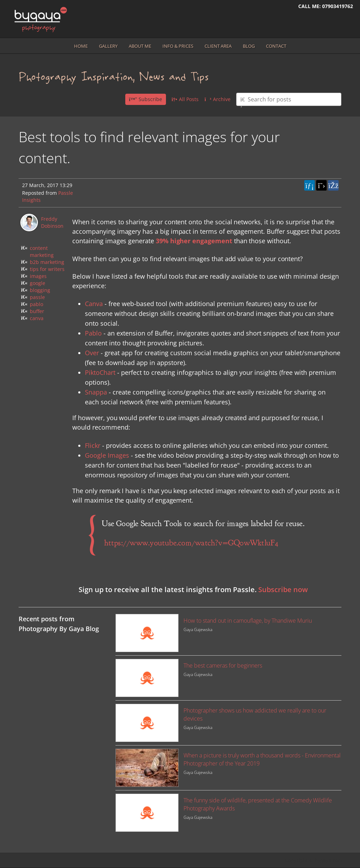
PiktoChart (100, 372)
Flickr (93, 445)
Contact (276, 46)
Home (81, 46)
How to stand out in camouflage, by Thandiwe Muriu (248, 621)
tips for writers (47, 269)
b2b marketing (47, 262)
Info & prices (178, 46)
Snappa (96, 392)
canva (37, 318)
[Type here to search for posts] (289, 99)
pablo (36, 304)
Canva (94, 304)
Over (92, 353)
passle (37, 297)
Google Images (107, 455)
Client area (218, 46)
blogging (40, 290)
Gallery (108, 46)
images (38, 276)
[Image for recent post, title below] (147, 633)
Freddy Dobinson (52, 222)
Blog (249, 46)
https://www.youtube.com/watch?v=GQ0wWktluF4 (191, 543)
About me (140, 46)
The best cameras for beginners (223, 665)
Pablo (93, 333)
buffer (37, 311)
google (38, 283)
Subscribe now (283, 589)
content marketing (42, 251)
